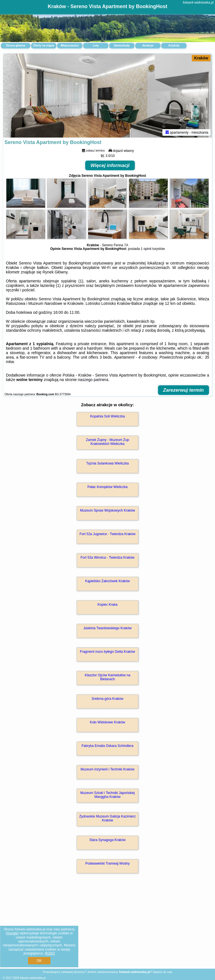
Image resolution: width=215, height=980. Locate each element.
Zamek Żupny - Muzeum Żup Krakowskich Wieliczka (107, 442)
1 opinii (146, 249)
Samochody (122, 46)
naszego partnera (93, 380)
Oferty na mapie (44, 46)
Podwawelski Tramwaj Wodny (108, 863)
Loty (96, 46)
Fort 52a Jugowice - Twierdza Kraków (107, 534)
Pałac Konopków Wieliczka (107, 487)
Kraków (201, 58)
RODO (50, 953)
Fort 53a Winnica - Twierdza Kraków (108, 558)
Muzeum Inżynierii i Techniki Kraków (108, 769)
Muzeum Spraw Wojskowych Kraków (108, 510)
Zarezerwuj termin (184, 390)
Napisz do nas (162, 972)
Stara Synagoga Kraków (107, 840)
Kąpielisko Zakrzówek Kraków (107, 581)
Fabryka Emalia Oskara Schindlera (107, 746)
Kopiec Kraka (107, 605)
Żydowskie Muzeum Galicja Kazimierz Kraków (107, 818)
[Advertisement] (107, 927)
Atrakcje (148, 46)
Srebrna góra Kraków (107, 699)
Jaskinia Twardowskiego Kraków (108, 628)
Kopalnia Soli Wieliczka (107, 416)
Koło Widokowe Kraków (107, 722)
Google (12, 933)
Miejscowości (70, 46)
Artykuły (174, 46)
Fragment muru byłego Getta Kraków (108, 652)
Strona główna (16, 46)
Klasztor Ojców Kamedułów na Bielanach (108, 677)
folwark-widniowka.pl (198, 3)
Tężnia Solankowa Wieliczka (107, 463)
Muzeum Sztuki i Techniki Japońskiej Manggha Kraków (108, 795)
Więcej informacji (110, 165)
